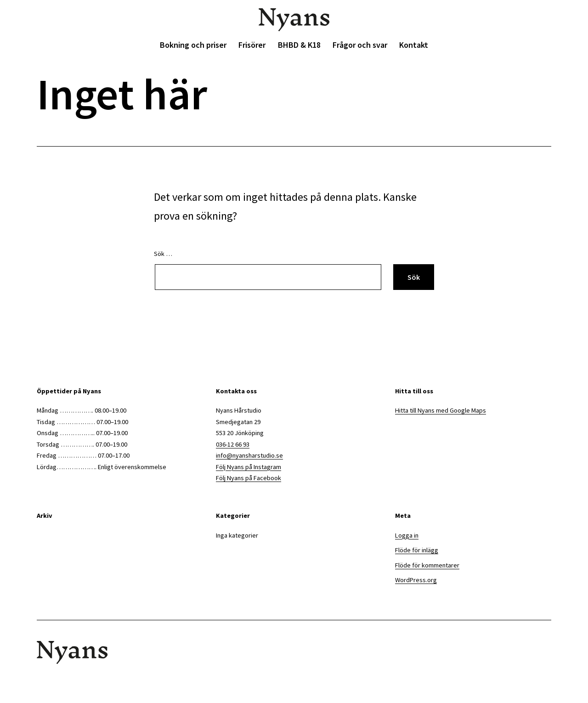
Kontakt (414, 45)
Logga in (407, 535)
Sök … (163, 254)
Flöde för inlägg (417, 550)
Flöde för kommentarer (427, 565)
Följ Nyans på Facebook (249, 478)
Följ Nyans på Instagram (249, 467)
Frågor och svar (360, 45)
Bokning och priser (193, 45)
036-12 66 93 (233, 444)
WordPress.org (416, 580)
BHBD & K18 (299, 45)
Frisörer (252, 45)
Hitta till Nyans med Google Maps (441, 410)
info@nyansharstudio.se (249, 455)
